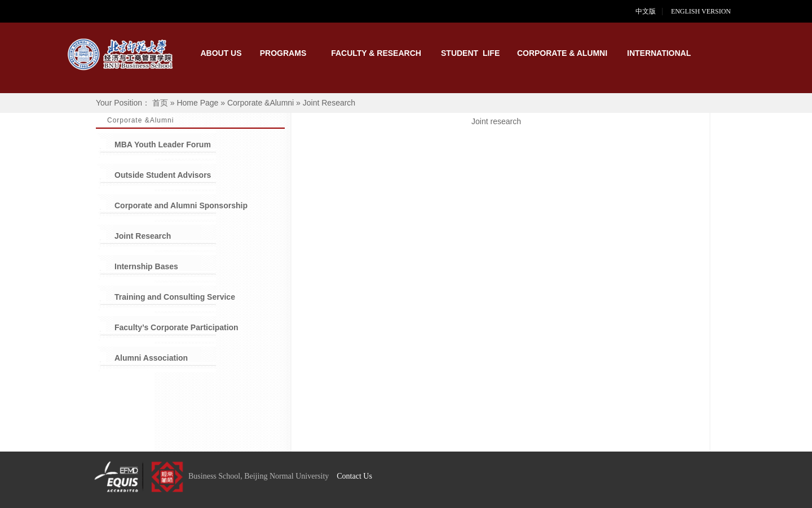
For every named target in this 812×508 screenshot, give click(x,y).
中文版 (646, 11)
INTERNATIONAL (657, 53)
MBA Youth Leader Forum (163, 144)
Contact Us (354, 476)
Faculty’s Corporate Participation (176, 327)
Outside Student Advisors (163, 175)
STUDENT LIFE (470, 53)
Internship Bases (146, 266)
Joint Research (143, 236)
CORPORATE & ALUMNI (562, 53)
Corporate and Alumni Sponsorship (181, 205)
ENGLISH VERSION (708, 11)
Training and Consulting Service (175, 297)
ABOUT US (221, 53)
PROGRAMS (283, 53)
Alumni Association (151, 358)
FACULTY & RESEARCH (376, 53)
